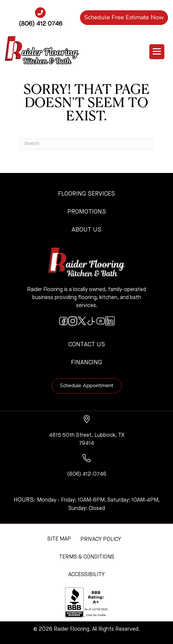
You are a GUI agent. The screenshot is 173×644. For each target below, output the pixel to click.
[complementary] (48, 607)
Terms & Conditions (87, 557)
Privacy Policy (101, 540)
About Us (86, 230)
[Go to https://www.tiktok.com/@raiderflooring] (91, 321)
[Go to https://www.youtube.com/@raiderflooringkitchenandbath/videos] (101, 321)
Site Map (59, 539)
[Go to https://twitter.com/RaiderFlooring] (82, 321)
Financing (86, 363)
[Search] (87, 144)
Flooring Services (86, 194)
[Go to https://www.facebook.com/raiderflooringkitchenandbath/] (63, 321)
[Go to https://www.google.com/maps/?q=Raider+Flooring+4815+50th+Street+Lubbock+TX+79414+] (87, 431)
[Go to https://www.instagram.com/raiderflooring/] (73, 321)
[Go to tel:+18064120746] (40, 20)
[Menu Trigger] (157, 52)
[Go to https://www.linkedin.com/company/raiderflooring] (110, 321)
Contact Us (87, 345)
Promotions (87, 212)
